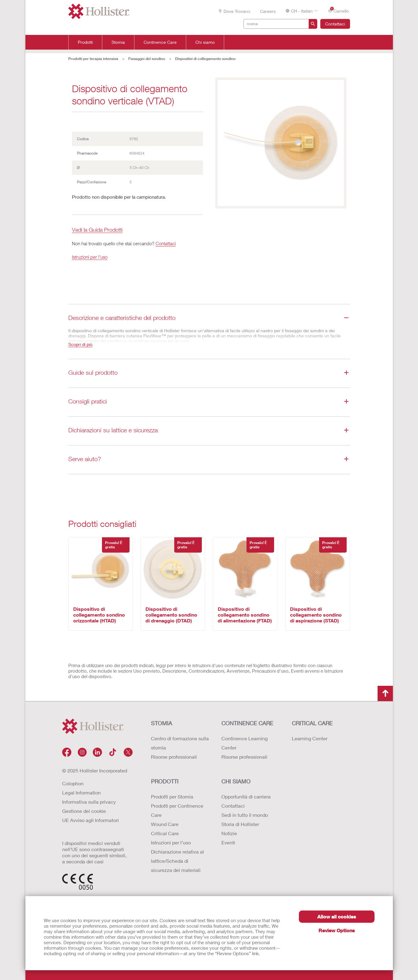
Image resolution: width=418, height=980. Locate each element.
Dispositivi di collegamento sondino (205, 59)
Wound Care (165, 824)
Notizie (229, 833)
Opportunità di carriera (246, 796)
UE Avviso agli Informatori (90, 820)
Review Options (337, 930)
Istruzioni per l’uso (90, 257)
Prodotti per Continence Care (177, 810)
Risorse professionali (174, 757)
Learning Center (310, 738)
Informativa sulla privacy (89, 802)
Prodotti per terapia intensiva (93, 59)
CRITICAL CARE (312, 723)
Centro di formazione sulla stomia (180, 743)
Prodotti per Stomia (172, 796)
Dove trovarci (234, 11)
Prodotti (85, 42)
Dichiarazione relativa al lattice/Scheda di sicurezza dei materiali (177, 861)
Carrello (338, 11)
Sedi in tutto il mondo (245, 815)
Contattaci (335, 24)
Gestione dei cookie (84, 811)
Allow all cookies (337, 916)
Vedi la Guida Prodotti (97, 230)
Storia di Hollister (240, 824)
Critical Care (165, 833)
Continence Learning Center (245, 743)
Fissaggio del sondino (147, 59)
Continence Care (160, 42)
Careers (268, 11)
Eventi (228, 842)
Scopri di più (80, 344)
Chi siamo (205, 42)
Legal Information (81, 792)
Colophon (73, 783)
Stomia (118, 42)
